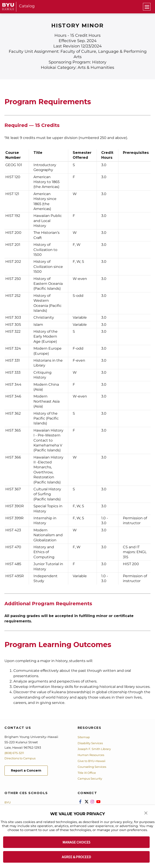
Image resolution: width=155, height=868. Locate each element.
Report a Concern (29, 771)
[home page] (8, 7)
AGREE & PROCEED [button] (76, 857)
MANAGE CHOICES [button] (76, 842)
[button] (146, 813)
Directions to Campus (22, 758)
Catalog (27, 6)
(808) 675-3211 (15, 753)
